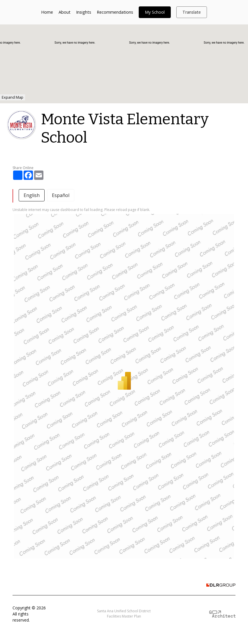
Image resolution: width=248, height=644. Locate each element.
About (65, 12)
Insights (84, 12)
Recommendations (115, 12)
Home (47, 12)
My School (155, 12)
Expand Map (13, 97)
